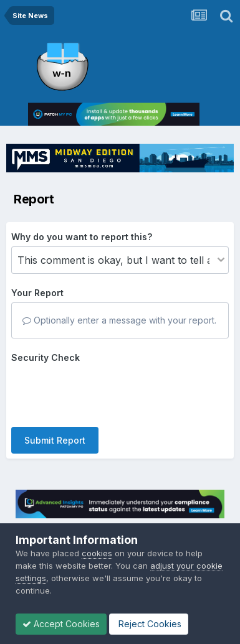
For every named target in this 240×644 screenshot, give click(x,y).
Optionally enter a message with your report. (119, 320)
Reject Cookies (149, 624)
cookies (97, 553)
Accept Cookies (61, 624)
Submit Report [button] (55, 440)
